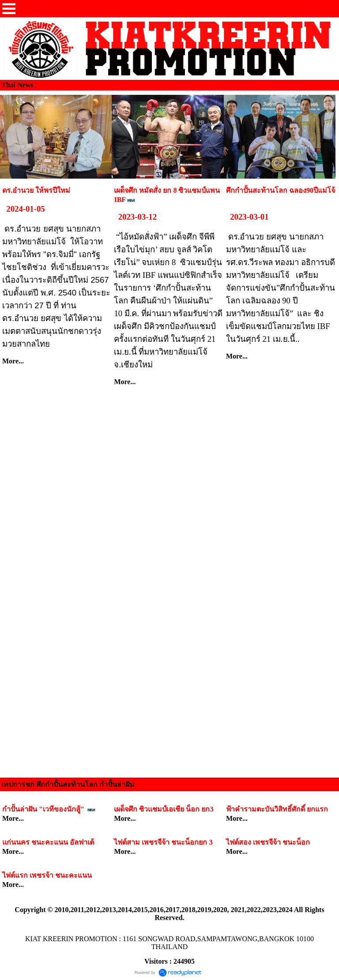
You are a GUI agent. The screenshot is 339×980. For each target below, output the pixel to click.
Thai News (17, 85)
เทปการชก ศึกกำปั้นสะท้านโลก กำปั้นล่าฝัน (68, 784)
